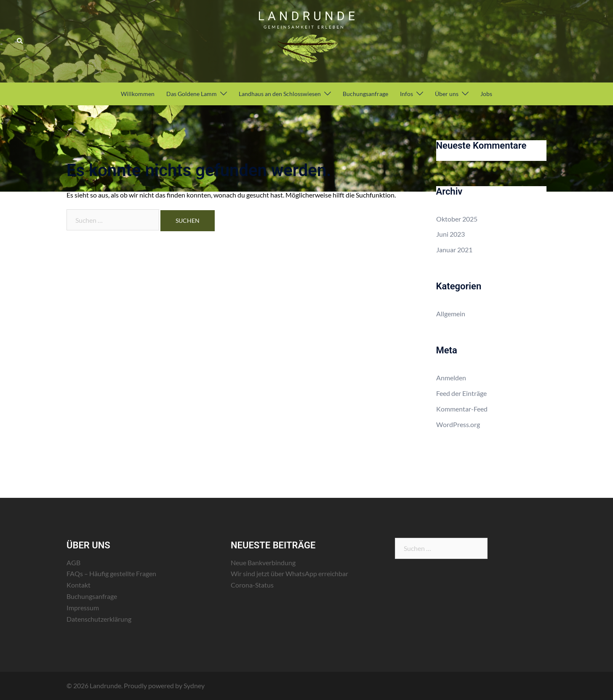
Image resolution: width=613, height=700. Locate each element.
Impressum (83, 608)
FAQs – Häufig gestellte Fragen (111, 573)
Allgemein (451, 314)
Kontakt (79, 585)
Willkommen (138, 94)
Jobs (486, 94)
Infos (406, 94)
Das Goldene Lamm (192, 94)
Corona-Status (252, 585)
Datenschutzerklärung (99, 619)
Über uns (447, 94)
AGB (73, 562)
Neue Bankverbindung (263, 562)
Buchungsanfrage (365, 94)
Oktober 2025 (457, 219)
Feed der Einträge (461, 393)
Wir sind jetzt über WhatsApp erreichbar (289, 573)
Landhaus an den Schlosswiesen (280, 94)
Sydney (194, 685)
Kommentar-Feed (462, 409)
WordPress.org (458, 424)
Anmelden (451, 378)
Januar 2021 (454, 250)
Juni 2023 (450, 234)
